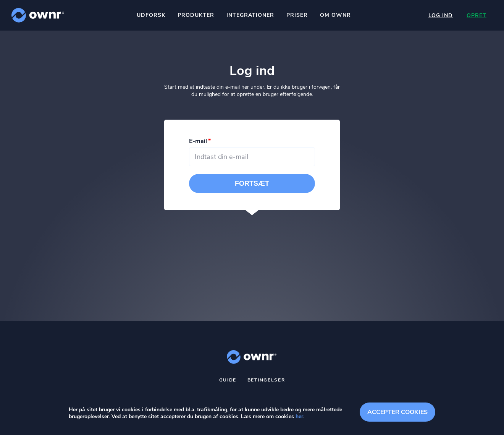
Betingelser (266, 380)
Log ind (441, 15)
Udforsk (151, 15)
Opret (477, 15)
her (299, 416)
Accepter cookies (397, 412)
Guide (228, 380)
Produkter (196, 15)
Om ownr (335, 15)
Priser (297, 15)
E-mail (198, 141)
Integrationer (250, 15)
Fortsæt (252, 183)
